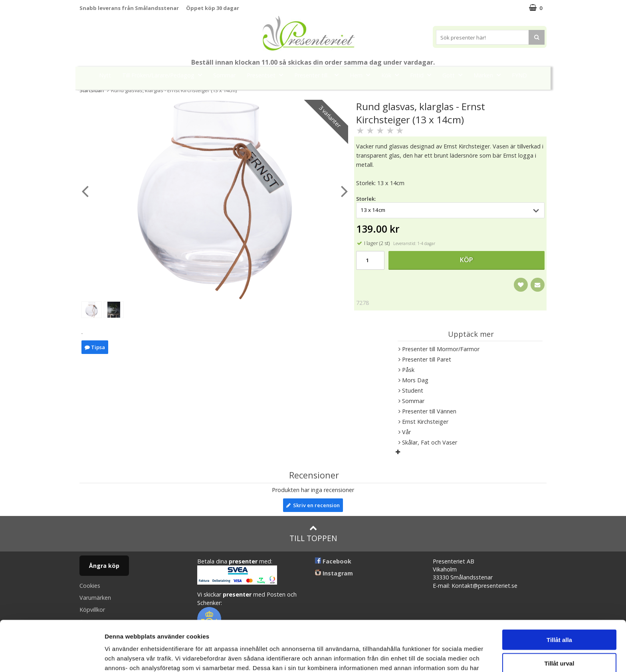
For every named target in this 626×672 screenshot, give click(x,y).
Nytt (105, 75)
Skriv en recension (313, 505)
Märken (489, 75)
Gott (455, 75)
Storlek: (366, 199)
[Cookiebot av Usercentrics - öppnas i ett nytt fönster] (52, 656)
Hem (362, 75)
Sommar (224, 75)
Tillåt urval (560, 616)
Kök (392, 75)
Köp (467, 260)
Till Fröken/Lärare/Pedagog (164, 75)
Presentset (267, 75)
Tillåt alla (559, 592)
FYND (519, 75)
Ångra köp (104, 566)
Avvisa (559, 639)
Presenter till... (319, 75)
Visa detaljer (434, 656)
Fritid (423, 75)
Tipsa (95, 347)
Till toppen (313, 534)
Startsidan (92, 90)
